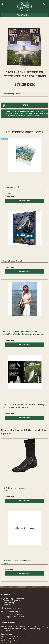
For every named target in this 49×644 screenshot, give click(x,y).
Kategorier (24, 15)
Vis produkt (25, 201)
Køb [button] (15, 105)
